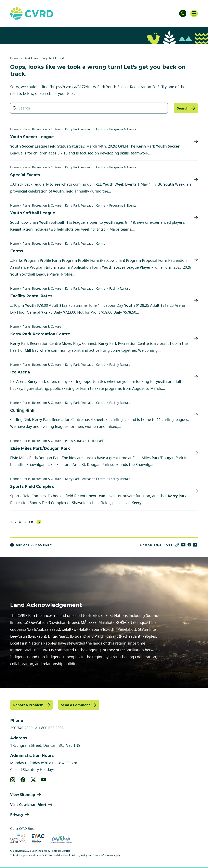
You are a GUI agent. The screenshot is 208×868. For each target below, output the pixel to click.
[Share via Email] (183, 545)
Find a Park (96, 441)
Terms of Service (103, 855)
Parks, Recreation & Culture (42, 129)
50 (31, 522)
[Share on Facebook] (189, 545)
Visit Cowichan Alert (28, 804)
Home (14, 58)
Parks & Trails (74, 441)
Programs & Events (123, 129)
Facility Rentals (120, 288)
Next (39, 522)
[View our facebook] (23, 779)
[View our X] (33, 779)
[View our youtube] (44, 779)
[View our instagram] (13, 779)
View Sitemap (23, 794)
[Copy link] (177, 545)
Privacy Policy (80, 855)
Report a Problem (31, 545)
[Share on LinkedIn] (195, 545)
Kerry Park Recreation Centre (85, 129)
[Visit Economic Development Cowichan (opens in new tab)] (61, 839)
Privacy (17, 814)
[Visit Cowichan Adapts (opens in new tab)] (18, 839)
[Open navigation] (194, 13)
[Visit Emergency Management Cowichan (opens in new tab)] (38, 839)
